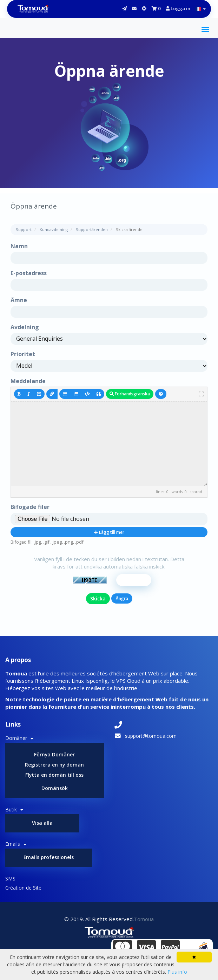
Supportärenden (92, 229)
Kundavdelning (54, 229)
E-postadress (29, 273)
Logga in (178, 8)
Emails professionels (49, 857)
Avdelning (25, 327)
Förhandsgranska (130, 394)
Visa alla (42, 823)
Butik (14, 809)
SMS (10, 879)
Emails (16, 844)
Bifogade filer (30, 507)
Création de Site (23, 888)
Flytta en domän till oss (55, 775)
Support (24, 229)
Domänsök (55, 788)
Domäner (19, 738)
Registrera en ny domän (55, 765)
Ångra (122, 598)
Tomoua (144, 919)
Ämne (19, 300)
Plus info (177, 972)
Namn (19, 246)
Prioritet (23, 354)
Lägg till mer (109, 532)
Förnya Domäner (55, 754)
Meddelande (28, 381)
